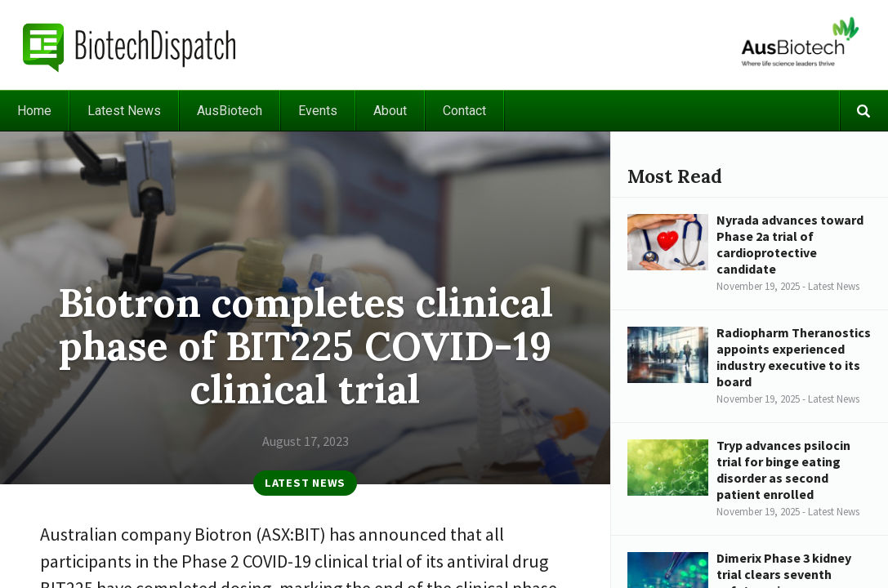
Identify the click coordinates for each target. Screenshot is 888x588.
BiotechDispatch (130, 45)
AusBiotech (230, 111)
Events (318, 111)
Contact (464, 111)
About (390, 111)
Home (34, 111)
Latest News (124, 111)
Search (863, 111)
